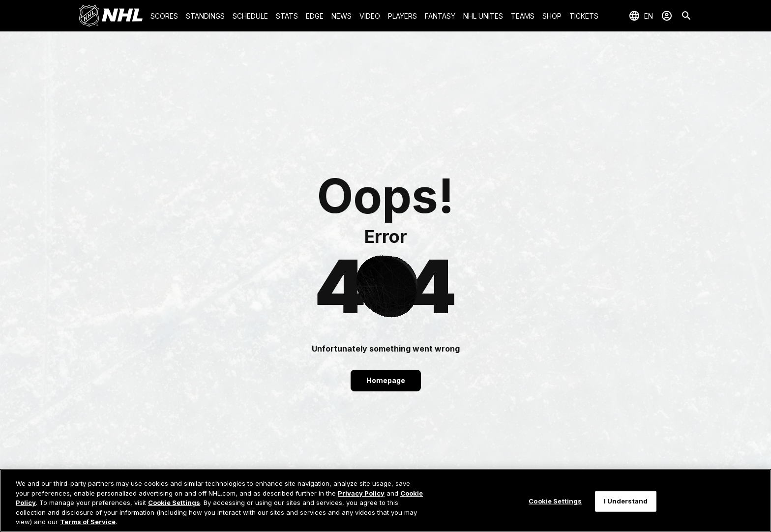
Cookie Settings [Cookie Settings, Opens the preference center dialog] (555, 501)
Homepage (386, 380)
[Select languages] (641, 16)
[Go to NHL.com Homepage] (111, 16)
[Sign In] (667, 16)
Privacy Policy (361, 493)
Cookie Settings (174, 502)
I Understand (626, 501)
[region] (385, 501)
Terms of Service (88, 522)
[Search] (686, 16)
